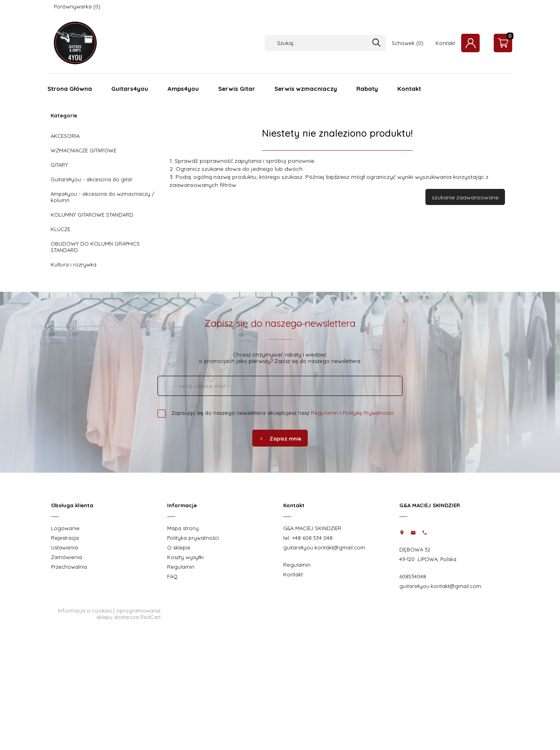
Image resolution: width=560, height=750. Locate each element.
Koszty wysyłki (185, 557)
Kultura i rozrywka (74, 264)
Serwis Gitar (237, 89)
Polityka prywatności (193, 538)
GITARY (59, 165)
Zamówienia (66, 557)
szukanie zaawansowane (465, 197)
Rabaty (367, 89)
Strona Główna (70, 89)
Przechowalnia (69, 567)
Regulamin (325, 413)
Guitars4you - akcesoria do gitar (92, 179)
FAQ (172, 576)
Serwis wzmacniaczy (306, 89)
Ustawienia (64, 547)
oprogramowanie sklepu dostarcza (129, 614)
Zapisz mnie (280, 439)
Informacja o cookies (85, 611)
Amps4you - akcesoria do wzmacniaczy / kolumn (103, 197)
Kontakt (445, 43)
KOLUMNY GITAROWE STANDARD (92, 215)
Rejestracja (65, 538)
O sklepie (179, 547)
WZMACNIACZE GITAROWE (84, 150)
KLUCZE (60, 229)
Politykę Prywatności (368, 413)
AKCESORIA (65, 136)
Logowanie (65, 528)
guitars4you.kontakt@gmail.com (324, 547)
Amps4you (183, 89)
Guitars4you (130, 89)
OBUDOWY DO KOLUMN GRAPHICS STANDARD (95, 247)
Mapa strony (183, 528)
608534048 (413, 576)
